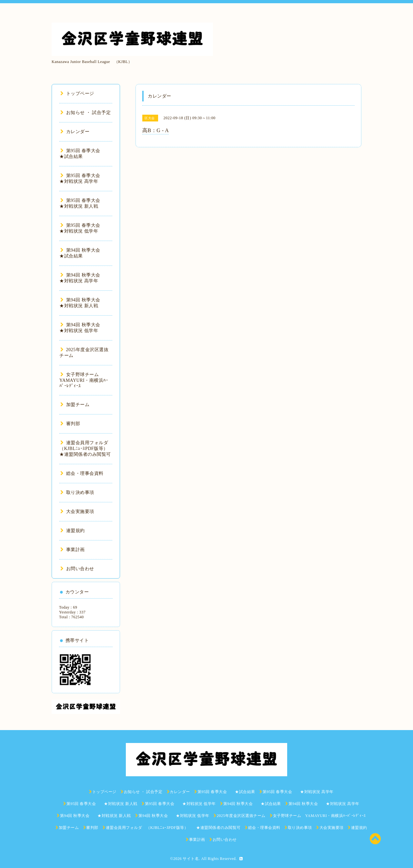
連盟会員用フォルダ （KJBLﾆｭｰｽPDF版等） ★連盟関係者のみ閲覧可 (88, 449)
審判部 (70, 424)
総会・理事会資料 (82, 473)
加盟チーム (75, 405)
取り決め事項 (77, 492)
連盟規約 (73, 531)
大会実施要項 (77, 512)
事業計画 (73, 550)
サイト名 (191, 859)
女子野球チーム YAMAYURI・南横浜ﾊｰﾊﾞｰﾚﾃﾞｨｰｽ (84, 380)
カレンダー (75, 132)
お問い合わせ (77, 569)
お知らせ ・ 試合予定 (86, 113)
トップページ (77, 94)
